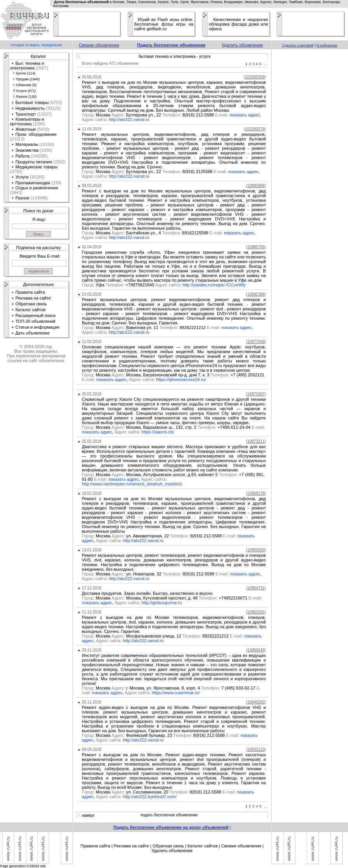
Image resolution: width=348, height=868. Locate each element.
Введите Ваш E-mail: (40, 256)
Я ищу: (39, 219)
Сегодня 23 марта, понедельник (36, 45)
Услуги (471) (26, 91)
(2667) (41, 68)
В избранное (327, 45)
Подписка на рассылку (38, 248)
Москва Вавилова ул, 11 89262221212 (152, 327)
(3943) (16, 192)
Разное (23, 198)
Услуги (22, 177)
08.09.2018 (92, 749)
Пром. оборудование (36, 134)
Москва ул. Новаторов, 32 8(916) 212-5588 (156, 574)
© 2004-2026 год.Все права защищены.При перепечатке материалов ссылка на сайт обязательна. (36, 353)
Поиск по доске (38, 211)
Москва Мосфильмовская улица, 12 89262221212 (163, 636)
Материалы (27, 144)
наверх (88, 815)
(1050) (45, 150)
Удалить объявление (242, 45)
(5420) (43, 129)
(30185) (36, 177)
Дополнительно (38, 284)
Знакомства (27, 150)
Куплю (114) (26, 73)
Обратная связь (31, 304)
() (255, 77)
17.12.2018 (92, 588)
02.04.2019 (92, 247)
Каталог (38, 56)
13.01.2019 (92, 550)
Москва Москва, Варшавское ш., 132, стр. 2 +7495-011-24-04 (173, 427)
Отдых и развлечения (37, 188)
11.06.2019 (92, 129)
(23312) (17, 139)
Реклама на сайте (33, 298)
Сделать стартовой (298, 45)
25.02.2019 (92, 394)
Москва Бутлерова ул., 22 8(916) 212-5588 (156, 115)
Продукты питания (34, 162)
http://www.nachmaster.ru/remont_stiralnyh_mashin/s (132, 484)
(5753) (56, 102)
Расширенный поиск (36, 315)
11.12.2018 (92, 612)
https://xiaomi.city (158, 432)
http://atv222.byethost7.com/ (150, 797)
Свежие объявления (99, 45)
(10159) (46, 144)
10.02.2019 (92, 493)
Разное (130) (26, 97)
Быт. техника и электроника (27, 66)
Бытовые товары (32, 102)
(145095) (39, 156)
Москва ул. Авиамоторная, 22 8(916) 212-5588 (160, 536)
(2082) (59, 162)
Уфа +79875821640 (118, 285)
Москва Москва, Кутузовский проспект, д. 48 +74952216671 (172, 598)
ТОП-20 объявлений (35, 321)
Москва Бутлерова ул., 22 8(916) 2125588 (155, 172)
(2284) (38, 124)
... (266, 64)
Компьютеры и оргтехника (27, 121)
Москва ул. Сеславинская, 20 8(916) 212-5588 (159, 792)
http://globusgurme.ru (162, 603)
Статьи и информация (38, 327)
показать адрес (245, 115)
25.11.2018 (92, 702)
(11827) (44, 114)
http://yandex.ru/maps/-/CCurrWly (214, 285)
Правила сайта (30, 292)
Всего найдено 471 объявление (110, 63)
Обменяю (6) (26, 85)
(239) (56, 183)
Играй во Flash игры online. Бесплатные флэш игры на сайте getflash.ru (164, 24)
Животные (26, 129)
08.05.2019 (92, 186)
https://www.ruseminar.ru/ (176, 693)
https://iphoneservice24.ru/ (181, 379)
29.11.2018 (92, 650)
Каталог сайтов (31, 310)
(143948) (39, 198)
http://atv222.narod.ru (129, 120)
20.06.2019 (92, 77)
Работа (23, 156)
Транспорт (26, 114)
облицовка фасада (228, 24)
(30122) (53, 108)
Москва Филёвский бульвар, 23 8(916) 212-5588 (161, 735)
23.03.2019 (92, 294)
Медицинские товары (37, 167)
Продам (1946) (28, 79)
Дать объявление (33, 333)
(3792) (16, 172)
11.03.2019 (92, 342)
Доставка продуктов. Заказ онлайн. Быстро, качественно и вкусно (147, 593)
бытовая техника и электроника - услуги (175, 56)
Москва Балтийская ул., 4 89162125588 (153, 233)
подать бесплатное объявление (169, 815)
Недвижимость (30, 108)
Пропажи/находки (33, 183)
